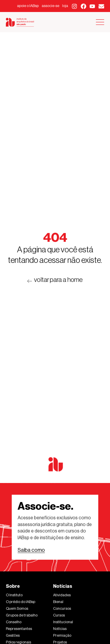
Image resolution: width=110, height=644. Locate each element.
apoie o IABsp (28, 6)
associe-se (50, 6)
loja (65, 6)
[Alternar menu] (100, 22)
